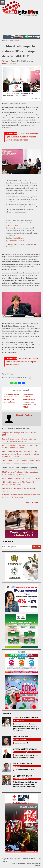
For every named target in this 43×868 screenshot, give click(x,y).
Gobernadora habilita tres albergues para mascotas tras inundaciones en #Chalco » (29, 401)
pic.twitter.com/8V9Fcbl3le (15, 241)
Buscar (37, 547)
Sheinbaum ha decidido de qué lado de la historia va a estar (25, 756)
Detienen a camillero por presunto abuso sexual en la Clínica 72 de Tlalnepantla (21, 496)
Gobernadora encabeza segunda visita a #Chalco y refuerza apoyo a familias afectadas (22, 137)
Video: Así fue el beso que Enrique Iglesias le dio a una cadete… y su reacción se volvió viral (21, 462)
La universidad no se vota (24, 770)
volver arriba (33, 503)
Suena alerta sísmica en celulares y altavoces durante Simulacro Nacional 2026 (19, 440)
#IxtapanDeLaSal (12, 225)
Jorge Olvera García (23, 764)
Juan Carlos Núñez (22, 737)
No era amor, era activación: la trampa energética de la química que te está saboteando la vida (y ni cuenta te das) (26, 727)
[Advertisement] (21, 24)
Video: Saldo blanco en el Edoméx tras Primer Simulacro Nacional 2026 (19, 483)
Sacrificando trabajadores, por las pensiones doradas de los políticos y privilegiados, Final (25, 784)
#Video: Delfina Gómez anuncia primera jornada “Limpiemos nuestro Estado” (22, 362)
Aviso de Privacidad (18, 864)
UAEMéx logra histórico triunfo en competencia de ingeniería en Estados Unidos (21, 447)
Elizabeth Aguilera (9, 64)
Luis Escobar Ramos (22, 776)
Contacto (38, 866)
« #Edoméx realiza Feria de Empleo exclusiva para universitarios (11, 398)
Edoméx (15, 41)
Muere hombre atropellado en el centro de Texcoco (21, 478)
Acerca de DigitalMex (34, 864)
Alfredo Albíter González (25, 749)
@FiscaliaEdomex (17, 238)
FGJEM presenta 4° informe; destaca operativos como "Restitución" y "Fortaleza (20, 473)
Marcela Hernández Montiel (26, 718)
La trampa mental (21, 743)
